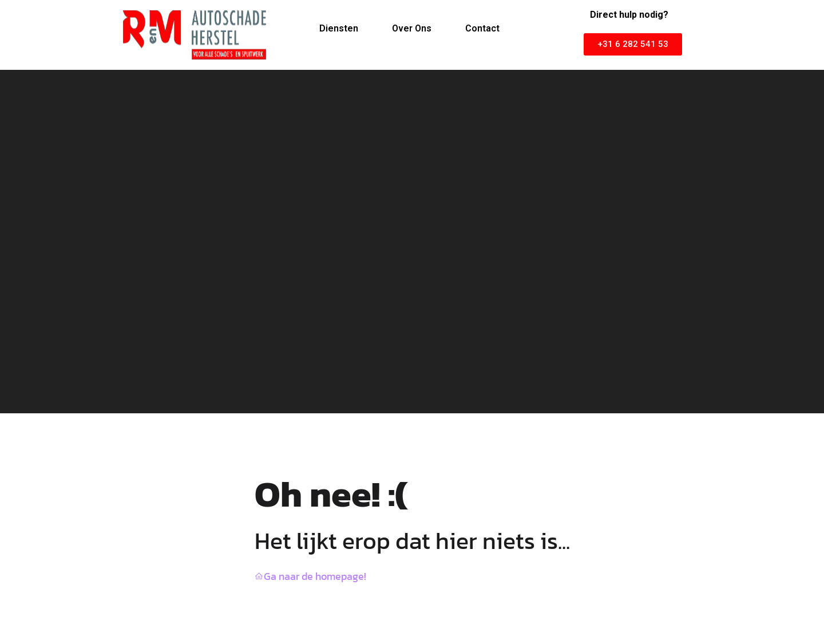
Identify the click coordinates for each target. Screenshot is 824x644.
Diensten (339, 28)
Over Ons (412, 28)
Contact (482, 28)
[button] (633, 44)
